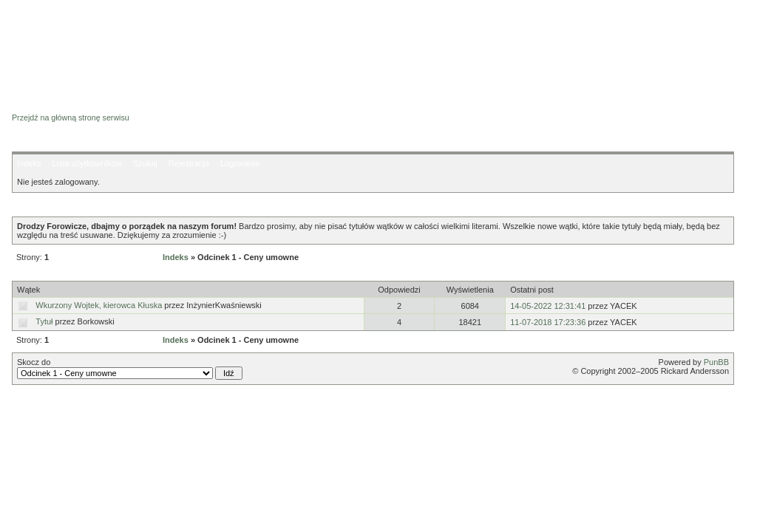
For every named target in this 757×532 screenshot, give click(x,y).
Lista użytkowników (86, 163)
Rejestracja (189, 163)
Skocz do (130, 369)
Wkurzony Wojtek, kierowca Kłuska (99, 305)
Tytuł (44, 321)
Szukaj (145, 163)
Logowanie (240, 163)
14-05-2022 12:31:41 (548, 306)
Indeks (29, 163)
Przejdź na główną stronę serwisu (71, 117)
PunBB (716, 362)
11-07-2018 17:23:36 (548, 322)
